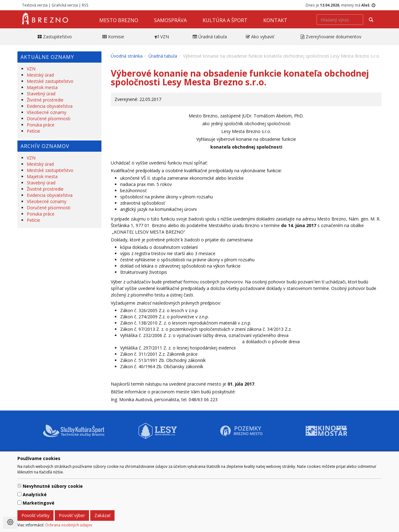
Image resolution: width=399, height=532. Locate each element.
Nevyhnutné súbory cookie (53, 486)
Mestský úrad (40, 75)
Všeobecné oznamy (47, 112)
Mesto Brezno (119, 20)
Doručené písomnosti (49, 119)
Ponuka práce (41, 125)
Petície (33, 131)
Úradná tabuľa (163, 56)
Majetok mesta (42, 87)
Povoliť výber (72, 515)
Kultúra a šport (225, 20)
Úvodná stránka (127, 56)
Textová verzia (35, 5)
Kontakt (275, 20)
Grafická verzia (65, 5)
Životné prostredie (45, 100)
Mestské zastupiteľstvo (50, 81)
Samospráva (170, 20)
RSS (85, 5)
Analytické (35, 494)
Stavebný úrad (41, 94)
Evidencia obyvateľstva (50, 106)
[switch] (19, 486)
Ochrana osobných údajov (69, 525)
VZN (31, 69)
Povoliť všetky (35, 515)
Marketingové (39, 503)
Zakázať (102, 515)
